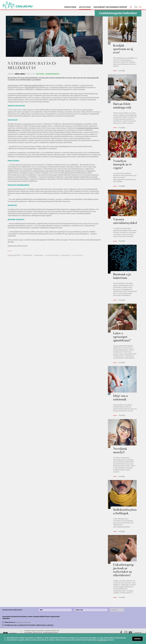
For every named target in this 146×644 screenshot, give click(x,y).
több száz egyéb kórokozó (34, 85)
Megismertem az (18, 622)
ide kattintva (102, 640)
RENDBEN (137, 639)
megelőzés (27, 255)
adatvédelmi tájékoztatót (23, 622)
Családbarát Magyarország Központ (110, 7)
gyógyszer (66, 255)
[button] (131, 7)
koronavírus (78, 255)
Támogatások (70, 7)
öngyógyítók (30, 87)
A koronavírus (13, 85)
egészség (39, 255)
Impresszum (138, 632)
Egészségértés (14, 255)
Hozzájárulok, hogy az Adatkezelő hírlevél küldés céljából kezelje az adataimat (29, 625)
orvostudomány (52, 255)
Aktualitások (85, 7)
